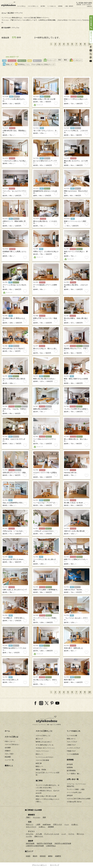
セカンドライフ (31, 827)
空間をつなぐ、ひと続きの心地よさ (46, 251)
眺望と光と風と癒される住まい (44, 379)
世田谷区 (43, 856)
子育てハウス (58, 824)
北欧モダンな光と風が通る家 (74, 531)
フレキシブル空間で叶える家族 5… (77, 409)
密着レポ (8, 64)
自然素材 (51, 827)
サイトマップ (55, 865)
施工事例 (43, 6)
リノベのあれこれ (52, 6)
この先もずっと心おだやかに (44, 531)
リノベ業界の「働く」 (74, 774)
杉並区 (28, 856)
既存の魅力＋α (69, 680)
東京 (60, 60)
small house (47, 824)
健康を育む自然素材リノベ (43, 409)
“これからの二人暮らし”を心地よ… (15, 161)
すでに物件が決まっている (45, 745)
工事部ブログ (71, 745)
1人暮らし (42, 827)
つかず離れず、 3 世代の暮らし (14, 618)
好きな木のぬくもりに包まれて (14, 348)
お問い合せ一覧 (73, 779)
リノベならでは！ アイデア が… (45, 503)
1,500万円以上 (51, 846)
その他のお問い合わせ (74, 802)
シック (64, 834)
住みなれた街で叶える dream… (14, 559)
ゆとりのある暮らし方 (11, 680)
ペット (67, 824)
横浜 (66, 60)
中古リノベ (22, 61)
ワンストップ (50, 60)
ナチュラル (30, 834)
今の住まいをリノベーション (45, 748)
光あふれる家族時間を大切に (13, 503)
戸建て (28, 817)
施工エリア (39, 739)
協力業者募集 (71, 770)
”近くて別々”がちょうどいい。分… (46, 131)
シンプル (29, 836)
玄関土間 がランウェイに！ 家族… (15, 473)
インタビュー (76, 60)
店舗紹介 (8, 751)
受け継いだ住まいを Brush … (74, 503)
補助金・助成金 (41, 770)
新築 (30, 61)
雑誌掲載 (8, 757)
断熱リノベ (39, 766)
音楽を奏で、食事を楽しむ (74, 648)
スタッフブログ (72, 742)
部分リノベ (37, 61)
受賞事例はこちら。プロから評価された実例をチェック (35, 64)
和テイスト (80, 834)
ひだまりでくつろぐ (40, 648)
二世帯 (38, 824)
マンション (12, 61)
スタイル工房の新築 (42, 760)
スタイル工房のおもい (12, 744)
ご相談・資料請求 (69, 6)
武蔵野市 (58, 856)
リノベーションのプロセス (45, 757)
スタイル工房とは (21, 6)
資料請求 (70, 795)
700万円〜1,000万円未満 (63, 843)
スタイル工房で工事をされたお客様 (79, 799)
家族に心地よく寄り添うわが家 (44, 99)
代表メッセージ (10, 741)
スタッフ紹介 (9, 754)
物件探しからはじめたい (44, 742)
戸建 (4, 61)
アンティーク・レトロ (52, 834)
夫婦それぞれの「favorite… (74, 590)
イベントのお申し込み (74, 792)
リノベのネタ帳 (72, 736)
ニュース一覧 (9, 760)
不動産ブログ (71, 751)
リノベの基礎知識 (73, 754)
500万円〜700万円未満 (44, 843)
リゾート (71, 834)
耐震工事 (39, 763)
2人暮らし (75, 824)
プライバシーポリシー (39, 865)
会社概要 (8, 748)
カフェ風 (39, 834)
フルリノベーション (42, 751)
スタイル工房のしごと (33, 6)
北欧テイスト (39, 836)
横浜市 (35, 856)
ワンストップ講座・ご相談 (76, 789)
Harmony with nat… (71, 473)
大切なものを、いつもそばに (13, 531)
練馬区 (50, 856)
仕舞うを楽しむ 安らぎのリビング (15, 590)
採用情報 (60, 6)
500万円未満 (30, 843)
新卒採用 (70, 764)
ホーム (4, 13)
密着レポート (71, 739)
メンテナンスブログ (73, 748)
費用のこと (9, 766)
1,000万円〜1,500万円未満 (35, 846)
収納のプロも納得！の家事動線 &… (46, 590)
